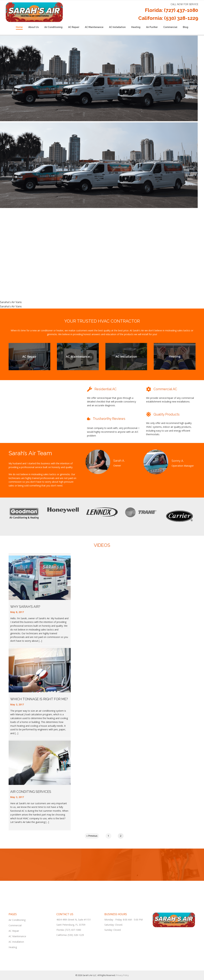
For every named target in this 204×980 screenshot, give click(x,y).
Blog (186, 27)
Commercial (170, 27)
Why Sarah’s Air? (25, 607)
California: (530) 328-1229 (168, 18)
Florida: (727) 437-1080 (172, 10)
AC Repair (74, 27)
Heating (136, 27)
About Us (34, 27)
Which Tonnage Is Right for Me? (39, 699)
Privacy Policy (122, 975)
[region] (102, 172)
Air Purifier (152, 27)
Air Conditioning (53, 27)
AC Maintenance (94, 27)
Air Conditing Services (31, 792)
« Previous (92, 836)
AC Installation (117, 27)
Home (19, 27)
